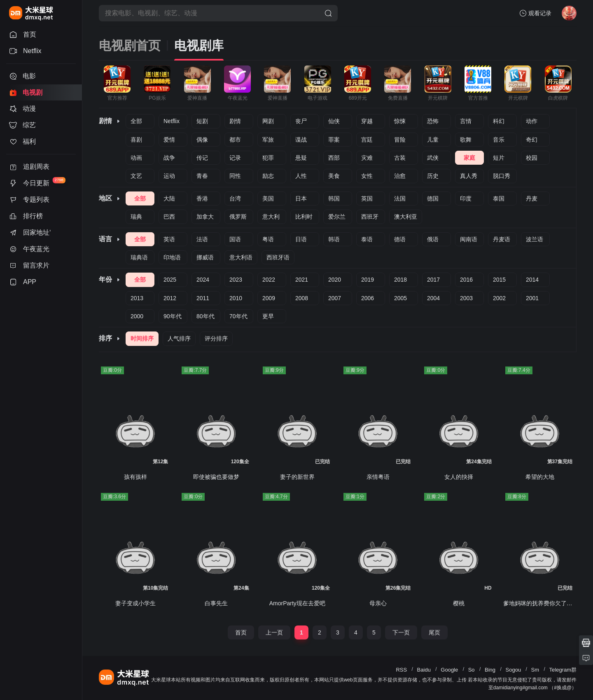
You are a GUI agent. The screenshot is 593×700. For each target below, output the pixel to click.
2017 (433, 280)
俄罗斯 (238, 217)
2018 (400, 280)
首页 (241, 632)
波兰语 (535, 239)
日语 (301, 239)
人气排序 (179, 338)
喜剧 (136, 140)
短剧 (202, 121)
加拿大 (205, 217)
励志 (268, 176)
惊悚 (400, 121)
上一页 (274, 632)
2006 (368, 298)
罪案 (334, 140)
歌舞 (466, 140)
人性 (301, 176)
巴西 (169, 217)
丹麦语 (502, 239)
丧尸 (301, 121)
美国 (268, 198)
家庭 (469, 158)
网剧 (268, 121)
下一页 (401, 632)
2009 (269, 298)
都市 (235, 140)
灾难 (367, 158)
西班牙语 (278, 257)
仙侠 (334, 121)
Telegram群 (563, 670)
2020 (335, 280)
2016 (466, 280)
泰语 (367, 239)
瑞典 (136, 217)
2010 (236, 298)
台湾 (235, 198)
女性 (367, 176)
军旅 (268, 140)
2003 (466, 298)
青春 (202, 176)
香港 (202, 198)
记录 (235, 158)
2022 (269, 280)
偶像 (202, 140)
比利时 (304, 217)
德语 (400, 239)
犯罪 (268, 158)
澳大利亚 (406, 217)
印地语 (172, 257)
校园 (532, 158)
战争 (169, 158)
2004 (433, 298)
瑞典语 (139, 257)
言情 (466, 121)
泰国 (499, 198)
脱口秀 (502, 176)
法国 (400, 198)
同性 (235, 176)
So (472, 670)
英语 (169, 239)
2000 (137, 316)
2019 (368, 280)
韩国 (334, 198)
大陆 (169, 198)
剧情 (235, 121)
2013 (137, 298)
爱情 (169, 140)
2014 (532, 280)
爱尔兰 (337, 217)
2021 (302, 280)
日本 (301, 198)
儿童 (433, 140)
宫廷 (367, 140)
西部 (334, 158)
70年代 (238, 316)
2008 (302, 298)
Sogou (514, 670)
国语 (235, 239)
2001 (532, 298)
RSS (401, 670)
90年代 (173, 316)
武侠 (433, 158)
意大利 (271, 217)
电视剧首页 (130, 45)
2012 (170, 298)
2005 (400, 298)
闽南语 (469, 239)
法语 (202, 239)
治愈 (400, 176)
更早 (268, 316)
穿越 (367, 121)
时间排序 (142, 338)
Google (449, 670)
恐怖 (433, 121)
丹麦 (532, 198)
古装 (400, 158)
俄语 (433, 239)
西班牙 (370, 217)
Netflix (172, 121)
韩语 (334, 239)
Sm (535, 670)
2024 (203, 280)
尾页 (434, 632)
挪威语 (205, 257)
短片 (499, 158)
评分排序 (216, 338)
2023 (236, 280)
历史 (433, 176)
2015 (499, 280)
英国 (367, 198)
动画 (136, 158)
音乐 (499, 140)
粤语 (268, 239)
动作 (532, 121)
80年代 (205, 316)
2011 (203, 298)
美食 (334, 176)
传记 (202, 158)
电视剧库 (199, 45)
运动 (169, 176)
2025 (170, 280)
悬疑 (301, 158)
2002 (499, 298)
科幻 (499, 121)
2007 (335, 298)
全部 (136, 121)
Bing (490, 670)
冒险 (400, 140)
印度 (466, 198)
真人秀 (469, 176)
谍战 (301, 140)
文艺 (136, 176)
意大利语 (241, 257)
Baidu (424, 670)
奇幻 (532, 140)
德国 (433, 198)
